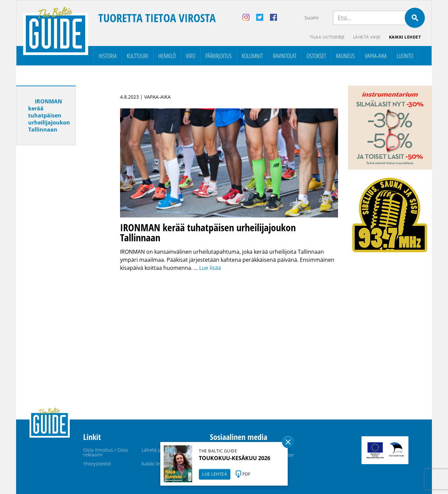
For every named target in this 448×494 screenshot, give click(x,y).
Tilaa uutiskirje (327, 37)
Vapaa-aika (376, 56)
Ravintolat (285, 56)
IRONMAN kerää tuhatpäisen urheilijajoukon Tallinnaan (49, 115)
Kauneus (345, 56)
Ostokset (316, 56)
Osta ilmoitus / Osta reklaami (105, 452)
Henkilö (167, 56)
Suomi (312, 18)
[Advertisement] (58, 256)
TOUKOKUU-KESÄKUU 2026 (235, 458)
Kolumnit (252, 56)
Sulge (288, 442)
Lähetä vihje (367, 37)
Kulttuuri (137, 56)
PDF (246, 474)
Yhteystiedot (97, 464)
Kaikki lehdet (405, 37)
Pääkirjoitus (218, 56)
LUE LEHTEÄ (215, 474)
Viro (190, 56)
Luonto (405, 56)
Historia (108, 56)
